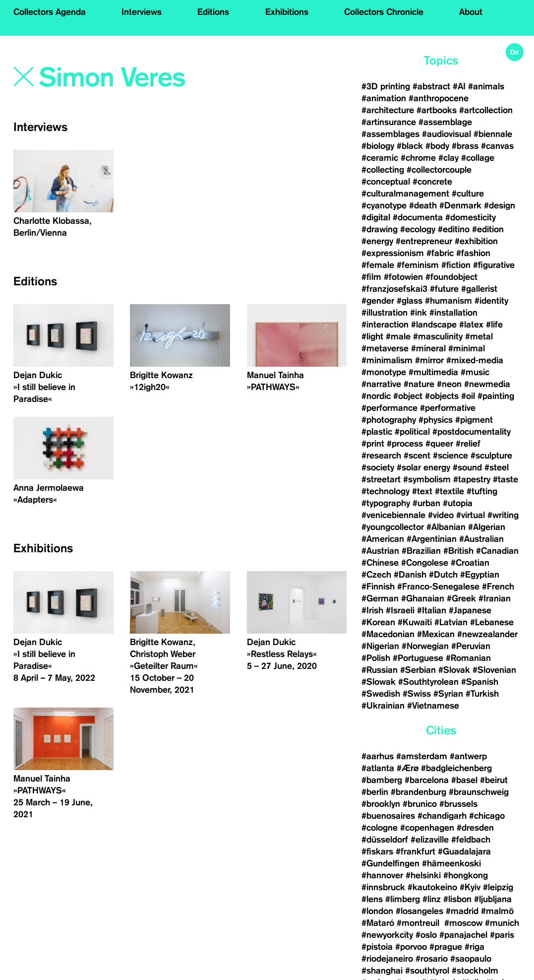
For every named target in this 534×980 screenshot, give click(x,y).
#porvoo (411, 947)
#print (373, 444)
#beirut (494, 780)
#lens (372, 899)
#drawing (380, 229)
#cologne (380, 828)
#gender (378, 301)
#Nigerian (380, 646)
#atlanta (378, 768)
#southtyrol (427, 971)
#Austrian (380, 551)
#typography (386, 503)
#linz (432, 899)
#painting (496, 396)
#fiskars (377, 851)
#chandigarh (442, 816)
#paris (502, 935)
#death (423, 205)
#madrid (462, 911)
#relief (468, 444)
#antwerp (468, 756)
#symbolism (427, 479)
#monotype (384, 372)
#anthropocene (439, 98)
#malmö (497, 911)
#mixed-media (475, 360)
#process (405, 444)
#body (437, 146)
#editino (454, 229)
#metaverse (385, 348)
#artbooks (437, 110)
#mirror (429, 360)
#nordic (376, 396)
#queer (439, 444)
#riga (475, 947)
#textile (449, 491)
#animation (384, 98)
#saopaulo (471, 959)
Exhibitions (287, 12)
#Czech (376, 575)
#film (371, 277)
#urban (426, 503)
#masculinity (438, 336)
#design (500, 205)
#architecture (388, 110)
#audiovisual (446, 134)
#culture (468, 194)
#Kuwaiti (415, 622)
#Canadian (497, 551)
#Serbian (418, 670)
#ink (418, 313)
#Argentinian (432, 539)
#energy (377, 241)
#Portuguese (418, 658)
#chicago (487, 816)
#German (380, 598)
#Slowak (379, 682)
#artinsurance (389, 122)
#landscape (434, 325)
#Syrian (448, 694)
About (471, 12)
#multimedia (433, 372)
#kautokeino (432, 887)
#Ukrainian (383, 706)
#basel (464, 780)
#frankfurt (415, 851)
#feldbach (471, 840)
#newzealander (487, 634)
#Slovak (454, 670)
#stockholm (475, 971)
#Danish (410, 575)
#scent (417, 456)
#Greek (461, 598)
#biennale (493, 134)
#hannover (382, 875)
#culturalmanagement (405, 194)
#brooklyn (381, 804)
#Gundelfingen (390, 863)
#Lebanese (492, 622)
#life (494, 325)
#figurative (494, 265)
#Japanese (470, 610)
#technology (386, 491)
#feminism (418, 265)
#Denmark (460, 205)
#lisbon (457, 899)
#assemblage (445, 122)
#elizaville (430, 840)
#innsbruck (383, 887)
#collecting (383, 170)
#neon (449, 384)
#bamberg (382, 780)
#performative (448, 408)
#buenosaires (388, 816)
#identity (491, 301)
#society (378, 467)
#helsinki (423, 875)
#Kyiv (470, 887)
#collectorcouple (439, 170)
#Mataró (378, 923)
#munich (502, 923)
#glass (410, 301)
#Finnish (378, 587)
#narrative (381, 384)
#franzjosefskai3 (394, 289)
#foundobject (451, 277)
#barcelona (427, 780)
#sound (467, 467)
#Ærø (408, 768)
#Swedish (381, 694)
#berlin (375, 792)
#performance (389, 408)
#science (450, 456)
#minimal (467, 348)
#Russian (380, 670)
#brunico (420, 804)
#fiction (456, 265)
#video (441, 515)
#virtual (471, 515)
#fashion (473, 253)
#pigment (474, 420)
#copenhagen (427, 828)
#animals (486, 86)
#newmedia (487, 384)
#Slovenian (494, 670)
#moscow (463, 923)
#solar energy (423, 467)
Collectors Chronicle (384, 12)
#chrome (418, 158)
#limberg (403, 899)
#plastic (377, 432)
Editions (213, 12)
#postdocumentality (472, 432)
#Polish (376, 658)
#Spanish (480, 682)
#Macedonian (388, 634)
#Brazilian (421, 551)
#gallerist (479, 289)
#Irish (372, 610)
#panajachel (463, 935)
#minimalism (387, 360)
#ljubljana (493, 899)
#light (372, 336)
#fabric (440, 253)
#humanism (448, 301)
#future (444, 289)
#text (422, 491)
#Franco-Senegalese (438, 587)
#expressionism (393, 253)
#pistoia (377, 947)
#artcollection (486, 110)
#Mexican (436, 634)
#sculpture (491, 456)
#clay (448, 158)
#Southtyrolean (428, 682)
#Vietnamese (433, 706)
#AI (459, 86)
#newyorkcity (387, 935)
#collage (478, 158)
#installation (453, 313)
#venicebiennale (393, 515)
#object (408, 396)
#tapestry (472, 479)
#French (498, 587)
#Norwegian (425, 646)
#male (398, 336)
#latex (471, 325)
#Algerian (487, 527)
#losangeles (419, 911)
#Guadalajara (464, 851)
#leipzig (498, 887)
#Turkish (482, 694)
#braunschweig (479, 792)
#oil (468, 396)
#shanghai (382, 971)
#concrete (432, 182)
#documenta (418, 217)
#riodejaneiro (387, 959)
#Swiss (417, 694)
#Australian (481, 539)
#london (377, 911)
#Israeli (400, 610)
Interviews (142, 12)
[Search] (139, 78)
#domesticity (471, 217)
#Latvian (451, 622)
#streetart (381, 479)
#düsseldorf (385, 840)
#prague (446, 947)
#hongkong (466, 875)
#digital (376, 217)
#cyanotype (384, 205)
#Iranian (495, 598)
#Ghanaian (423, 598)
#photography (389, 420)
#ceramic (380, 158)
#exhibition (476, 241)
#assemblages (390, 134)
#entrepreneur (424, 241)
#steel (497, 467)
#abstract (431, 86)
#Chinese (380, 563)
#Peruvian (471, 646)
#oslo (426, 935)
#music (475, 372)
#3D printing (386, 86)
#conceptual (386, 182)
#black (410, 146)
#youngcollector (393, 527)
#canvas (497, 146)
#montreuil (419, 923)
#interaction (385, 325)
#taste (505, 479)
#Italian (432, 610)
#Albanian (446, 527)
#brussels (458, 804)
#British (458, 551)
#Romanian (468, 658)
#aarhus (378, 756)
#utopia (458, 503)
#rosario (432, 959)
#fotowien (403, 277)
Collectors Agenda (50, 12)
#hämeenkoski (451, 863)
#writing (503, 515)
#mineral (428, 348)
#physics (436, 420)
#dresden (475, 828)
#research (381, 456)
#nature (419, 384)
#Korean (378, 622)
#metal (479, 336)
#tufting (482, 491)
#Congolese (425, 563)
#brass (465, 146)
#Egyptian (480, 575)
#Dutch (443, 575)
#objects (442, 396)
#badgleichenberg (456, 768)
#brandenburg (418, 792)
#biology (378, 146)
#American (383, 539)
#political (412, 432)
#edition (488, 229)
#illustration (385, 313)
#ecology (418, 229)
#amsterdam (422, 756)
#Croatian (470, 563)
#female (378, 265)
